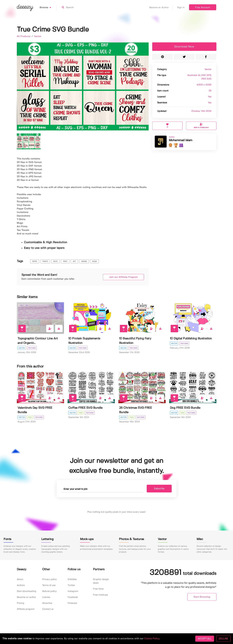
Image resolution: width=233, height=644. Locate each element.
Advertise (47, 603)
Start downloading (27, 591)
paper (35, 261)
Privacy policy (49, 579)
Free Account (203, 8)
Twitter (71, 585)
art (74, 261)
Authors (21, 585)
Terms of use (49, 585)
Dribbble (72, 579)
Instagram (73, 591)
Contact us (48, 609)
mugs (94, 261)
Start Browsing (202, 597)
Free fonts (98, 589)
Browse (48, 8)
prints (45, 261)
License (46, 597)
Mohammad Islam (181, 140)
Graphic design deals (101, 581)
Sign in (181, 8)
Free (30, 417)
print (65, 261)
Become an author (26, 597)
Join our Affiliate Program (123, 277)
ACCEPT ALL (205, 639)
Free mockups (100, 595)
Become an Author (161, 8)
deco (55, 261)
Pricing (20, 603)
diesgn (84, 261)
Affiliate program (26, 609)
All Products (24, 36)
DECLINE (223, 639)
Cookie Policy (152, 639)
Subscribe (159, 489)
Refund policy (49, 591)
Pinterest (72, 603)
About (20, 579)
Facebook (73, 597)
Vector (38, 36)
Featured (32, 348)
